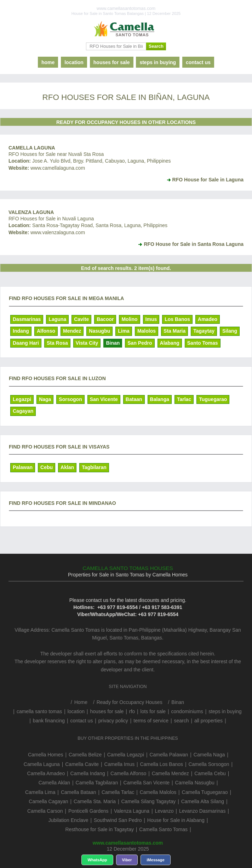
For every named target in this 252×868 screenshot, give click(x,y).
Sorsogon (70, 399)
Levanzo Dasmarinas (202, 811)
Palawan (23, 467)
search (182, 721)
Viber (127, 860)
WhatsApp (97, 860)
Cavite (81, 319)
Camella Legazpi (126, 755)
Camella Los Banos (162, 764)
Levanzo (164, 811)
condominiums (187, 711)
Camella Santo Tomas (163, 829)
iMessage (155, 860)
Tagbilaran (94, 467)
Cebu (47, 467)
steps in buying (158, 62)
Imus (151, 319)
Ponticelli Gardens (88, 811)
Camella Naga (209, 755)
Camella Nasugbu (195, 783)
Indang (21, 331)
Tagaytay (204, 331)
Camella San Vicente (147, 783)
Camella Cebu (210, 773)
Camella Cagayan (48, 801)
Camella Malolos (158, 792)
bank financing (49, 721)
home (48, 62)
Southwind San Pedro (118, 820)
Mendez (72, 331)
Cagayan (23, 411)
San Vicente (104, 399)
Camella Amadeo (46, 773)
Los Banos (177, 319)
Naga (45, 399)
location (74, 62)
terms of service (151, 721)
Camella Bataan (79, 792)
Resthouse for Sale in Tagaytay (99, 829)
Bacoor (105, 319)
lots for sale (153, 711)
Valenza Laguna (31, 212)
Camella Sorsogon (209, 764)
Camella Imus (120, 764)
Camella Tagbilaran (97, 783)
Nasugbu (99, 331)
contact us (198, 62)
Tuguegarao (213, 399)
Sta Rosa (57, 343)
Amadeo (208, 319)
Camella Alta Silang (203, 801)
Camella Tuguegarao (205, 792)
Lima (124, 331)
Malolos (147, 331)
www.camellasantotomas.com (128, 843)
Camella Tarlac (118, 792)
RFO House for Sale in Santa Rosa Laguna (194, 244)
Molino (129, 319)
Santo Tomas (203, 343)
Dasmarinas (27, 319)
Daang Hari (26, 343)
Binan (113, 343)
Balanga (160, 399)
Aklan (67, 467)
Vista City (87, 343)
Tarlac (184, 399)
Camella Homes (46, 755)
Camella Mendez (170, 773)
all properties (208, 721)
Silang (230, 331)
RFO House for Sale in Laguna (208, 180)
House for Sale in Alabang (176, 820)
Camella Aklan (55, 783)
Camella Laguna (32, 148)
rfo (132, 711)
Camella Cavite (82, 764)
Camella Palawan (169, 755)
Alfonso (46, 331)
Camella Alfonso (128, 773)
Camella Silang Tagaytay (148, 801)
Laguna (57, 319)
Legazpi (22, 399)
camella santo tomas (39, 711)
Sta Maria (174, 331)
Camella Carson (45, 811)
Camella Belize (85, 755)
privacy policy (113, 721)
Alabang (170, 343)
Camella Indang (88, 773)
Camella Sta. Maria (95, 801)
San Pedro (140, 343)
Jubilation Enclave (68, 820)
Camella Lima (40, 792)
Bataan (134, 399)
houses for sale (112, 62)
